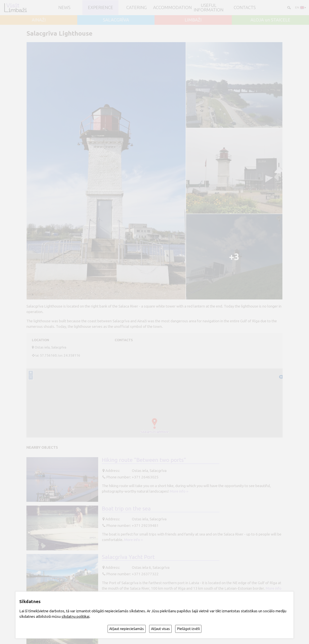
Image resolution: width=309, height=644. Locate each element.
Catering (137, 8)
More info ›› (179, 491)
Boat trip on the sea (126, 508)
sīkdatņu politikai (75, 616)
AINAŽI (39, 20)
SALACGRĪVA (116, 20)
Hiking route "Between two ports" (144, 460)
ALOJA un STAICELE (270, 20)
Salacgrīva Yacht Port (128, 557)
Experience (101, 8)
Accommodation (172, 8)
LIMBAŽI (193, 20)
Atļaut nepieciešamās (127, 629)
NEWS (64, 8)
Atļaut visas (160, 629)
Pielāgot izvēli (188, 629)
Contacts (245, 8)
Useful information (209, 8)
